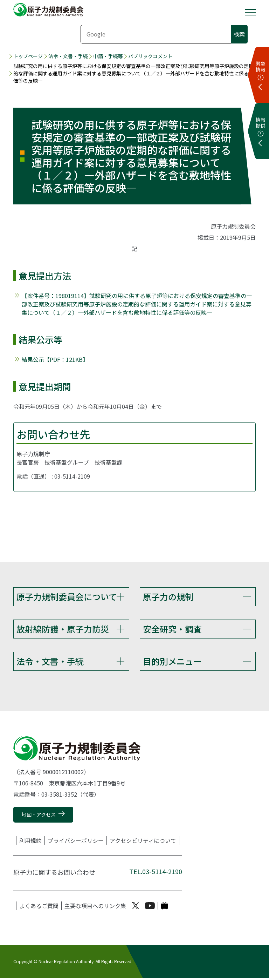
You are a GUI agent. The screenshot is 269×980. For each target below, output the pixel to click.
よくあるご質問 (39, 907)
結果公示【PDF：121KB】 (55, 359)
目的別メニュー (172, 662)
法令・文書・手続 (68, 56)
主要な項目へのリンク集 (95, 907)
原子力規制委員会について (67, 597)
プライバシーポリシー (76, 842)
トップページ (28, 56)
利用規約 (30, 842)
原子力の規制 (168, 597)
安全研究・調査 (172, 629)
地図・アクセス (39, 817)
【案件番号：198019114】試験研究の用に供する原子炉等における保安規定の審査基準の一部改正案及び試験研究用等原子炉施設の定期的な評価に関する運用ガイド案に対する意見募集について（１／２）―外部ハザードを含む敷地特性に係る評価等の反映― (137, 304)
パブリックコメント (150, 56)
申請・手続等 (108, 56)
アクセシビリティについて (143, 842)
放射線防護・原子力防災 (63, 629)
